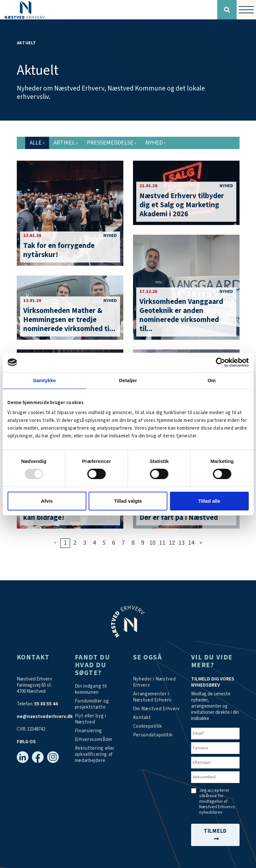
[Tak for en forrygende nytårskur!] (70, 213)
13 (181, 543)
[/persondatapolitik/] (153, 735)
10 (152, 543)
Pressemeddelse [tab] (112, 143)
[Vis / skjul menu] (246, 10)
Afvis (47, 501)
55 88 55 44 (46, 704)
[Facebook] (38, 757)
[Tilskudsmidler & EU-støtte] (99, 704)
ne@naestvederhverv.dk (45, 717)
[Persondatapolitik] (148, 726)
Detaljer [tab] (128, 380)
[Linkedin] (23, 757)
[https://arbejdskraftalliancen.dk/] (99, 754)
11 (162, 543)
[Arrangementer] (157, 697)
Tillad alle (209, 501)
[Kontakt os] (142, 718)
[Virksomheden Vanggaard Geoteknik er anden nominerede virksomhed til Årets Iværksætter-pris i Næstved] (186, 287)
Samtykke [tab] (44, 380)
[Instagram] (53, 757)
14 (191, 543)
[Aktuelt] (157, 682)
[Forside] (109, 10)
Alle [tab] (37, 143)
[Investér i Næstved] (99, 719)
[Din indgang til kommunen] (99, 689)
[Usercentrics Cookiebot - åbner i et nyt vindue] (220, 362)
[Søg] (227, 10)
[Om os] (157, 709)
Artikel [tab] (66, 143)
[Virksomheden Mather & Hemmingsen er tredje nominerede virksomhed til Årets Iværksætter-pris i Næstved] (70, 308)
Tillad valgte (128, 501)
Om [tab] (212, 380)
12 (172, 543)
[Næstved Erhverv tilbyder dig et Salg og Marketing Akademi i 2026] (186, 193)
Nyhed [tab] (155, 143)
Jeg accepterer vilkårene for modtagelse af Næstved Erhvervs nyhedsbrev (217, 802)
